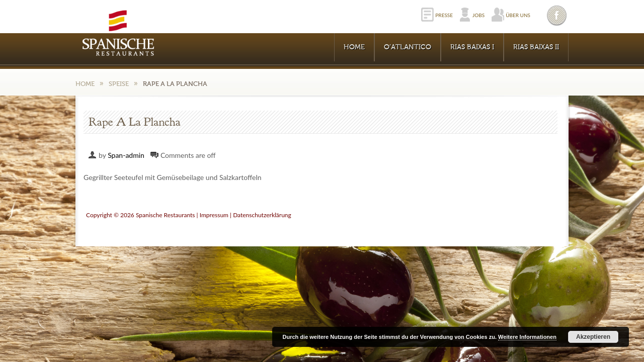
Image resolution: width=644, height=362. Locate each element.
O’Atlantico (408, 47)
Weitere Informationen (527, 337)
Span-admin (126, 155)
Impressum (214, 215)
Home (354, 47)
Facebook (557, 15)
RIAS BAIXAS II (536, 47)
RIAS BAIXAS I (472, 47)
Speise (119, 84)
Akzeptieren (593, 337)
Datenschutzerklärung (262, 215)
